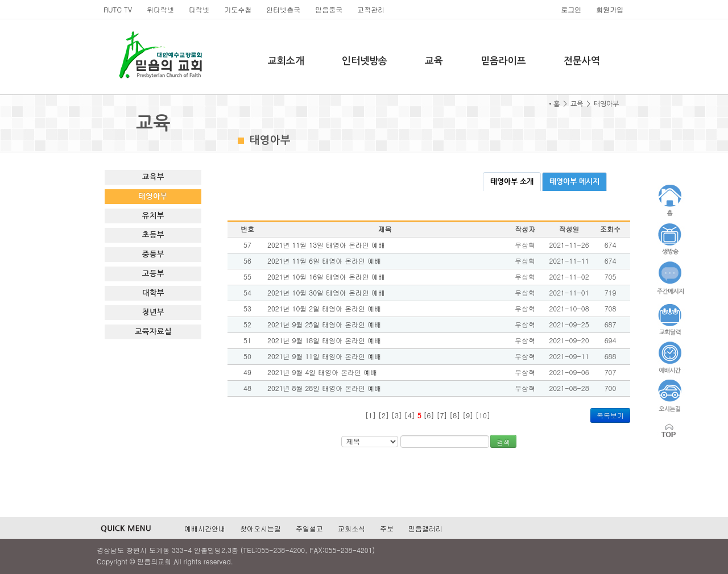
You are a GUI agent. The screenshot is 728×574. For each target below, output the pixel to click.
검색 (503, 442)
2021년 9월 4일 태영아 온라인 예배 (322, 372)
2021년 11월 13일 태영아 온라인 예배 (326, 245)
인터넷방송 (365, 61)
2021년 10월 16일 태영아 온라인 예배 (326, 276)
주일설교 (309, 528)
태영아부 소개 (512, 182)
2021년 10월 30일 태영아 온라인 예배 (326, 292)
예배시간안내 (205, 528)
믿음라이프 (503, 61)
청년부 (153, 312)
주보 (387, 528)
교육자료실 (153, 332)
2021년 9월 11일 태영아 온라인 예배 (324, 356)
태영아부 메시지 (574, 182)
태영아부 (153, 196)
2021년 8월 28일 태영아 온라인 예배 (324, 388)
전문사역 (582, 61)
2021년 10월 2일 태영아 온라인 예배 (324, 308)
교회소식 (351, 528)
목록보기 (610, 415)
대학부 (153, 293)
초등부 (153, 235)
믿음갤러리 (425, 528)
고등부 (153, 274)
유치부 (153, 216)
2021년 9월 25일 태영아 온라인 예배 (324, 324)
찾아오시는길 (260, 528)
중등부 (153, 254)
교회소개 (286, 61)
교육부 (153, 177)
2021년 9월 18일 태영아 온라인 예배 (324, 340)
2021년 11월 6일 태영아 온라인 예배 (324, 261)
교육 (434, 61)
